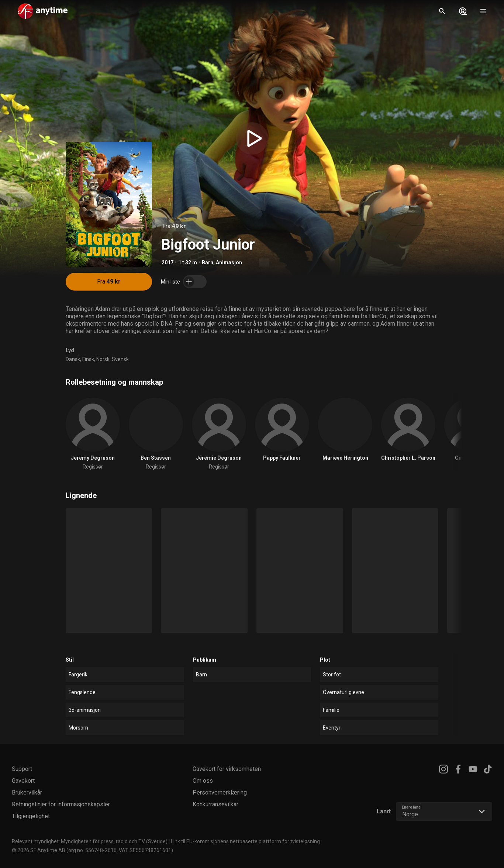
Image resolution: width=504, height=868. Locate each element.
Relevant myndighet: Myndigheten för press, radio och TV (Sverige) (90, 841)
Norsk (103, 359)
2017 (168, 263)
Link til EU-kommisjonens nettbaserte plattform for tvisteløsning (245, 841)
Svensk (120, 359)
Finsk (88, 359)
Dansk (73, 359)
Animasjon (229, 263)
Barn (208, 263)
